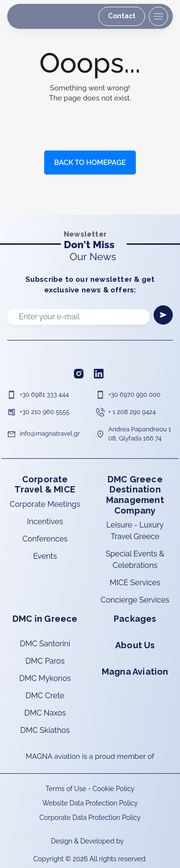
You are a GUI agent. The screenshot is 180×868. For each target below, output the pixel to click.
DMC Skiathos (45, 730)
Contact (122, 16)
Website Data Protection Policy (90, 803)
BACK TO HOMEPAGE (90, 163)
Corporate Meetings (45, 504)
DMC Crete (45, 696)
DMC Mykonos (45, 678)
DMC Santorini (45, 644)
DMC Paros (45, 661)
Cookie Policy (114, 789)
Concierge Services (135, 600)
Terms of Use (66, 789)
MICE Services (135, 583)
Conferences (45, 539)
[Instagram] (80, 373)
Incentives (45, 522)
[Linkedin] (100, 373)
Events (45, 556)
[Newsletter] (163, 315)
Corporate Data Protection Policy (90, 818)
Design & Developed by (88, 841)
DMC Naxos (45, 713)
